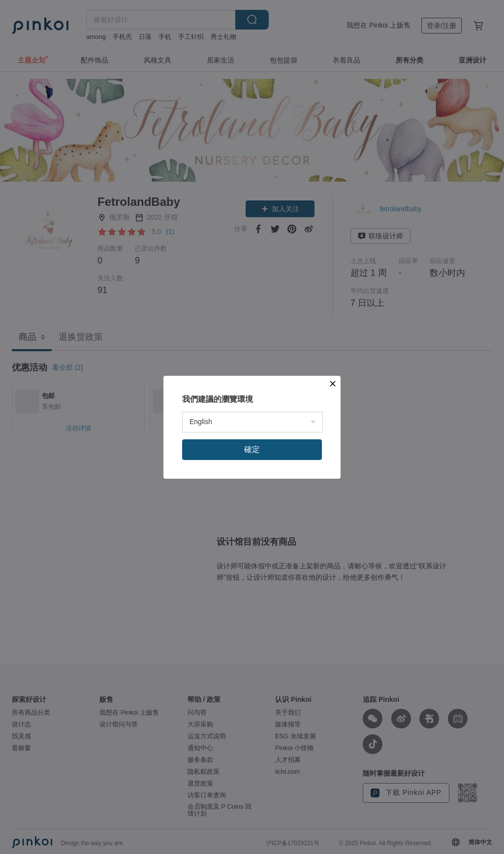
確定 (252, 449)
